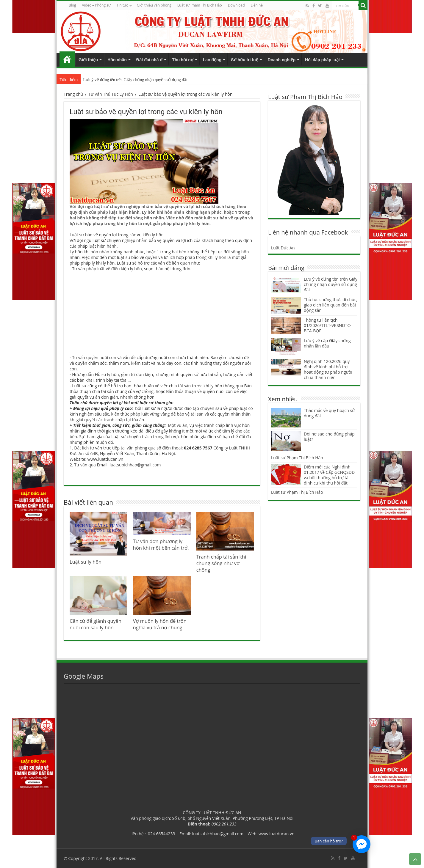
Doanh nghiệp (282, 60)
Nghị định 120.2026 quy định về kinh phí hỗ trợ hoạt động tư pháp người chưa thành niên (328, 369)
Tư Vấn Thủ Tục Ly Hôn (111, 94)
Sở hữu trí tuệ (244, 60)
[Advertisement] (162, 313)
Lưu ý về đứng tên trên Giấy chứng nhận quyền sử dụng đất (135, 80)
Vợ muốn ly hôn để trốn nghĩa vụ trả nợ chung (160, 624)
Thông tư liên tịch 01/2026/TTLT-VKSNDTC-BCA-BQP (328, 325)
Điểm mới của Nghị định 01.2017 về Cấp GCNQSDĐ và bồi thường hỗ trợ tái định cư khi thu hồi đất (329, 475)
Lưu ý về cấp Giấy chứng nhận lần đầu (327, 343)
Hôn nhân (117, 60)
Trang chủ (67, 59)
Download (236, 5)
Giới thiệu (88, 60)
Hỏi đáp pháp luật (322, 60)
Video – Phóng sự (96, 5)
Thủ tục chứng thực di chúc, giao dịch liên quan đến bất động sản (331, 305)
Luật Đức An (283, 248)
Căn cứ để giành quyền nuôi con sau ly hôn (96, 624)
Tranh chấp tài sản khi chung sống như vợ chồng (221, 563)
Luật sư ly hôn (86, 562)
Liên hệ (257, 5)
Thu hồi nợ (183, 60)
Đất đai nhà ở (150, 60)
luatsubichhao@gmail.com (135, 465)
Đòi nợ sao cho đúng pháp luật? (329, 437)
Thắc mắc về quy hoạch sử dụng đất (329, 413)
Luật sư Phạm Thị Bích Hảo (297, 458)
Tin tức (122, 5)
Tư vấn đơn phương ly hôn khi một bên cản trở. (161, 545)
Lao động (212, 60)
